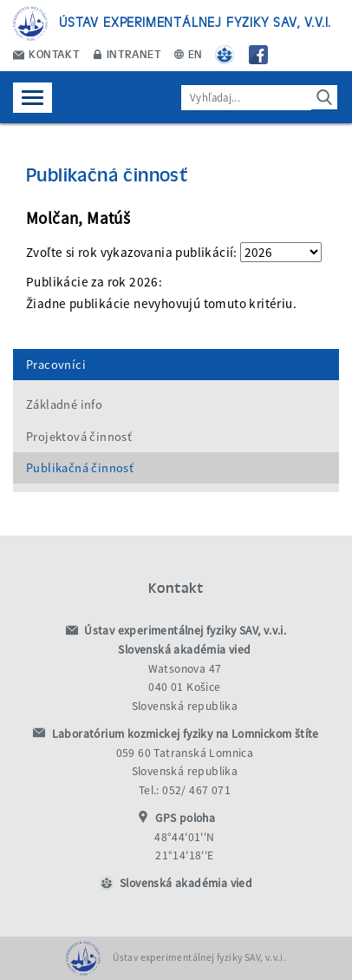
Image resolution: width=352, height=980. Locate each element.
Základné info (64, 404)
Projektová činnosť (79, 437)
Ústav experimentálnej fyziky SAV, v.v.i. (195, 21)
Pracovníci (56, 365)
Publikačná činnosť (80, 468)
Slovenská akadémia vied (186, 883)
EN (189, 53)
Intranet (127, 53)
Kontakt (46, 53)
